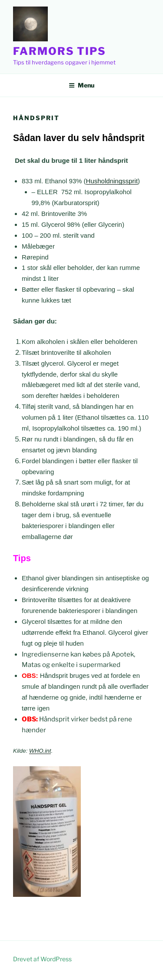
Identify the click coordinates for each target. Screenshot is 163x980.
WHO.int (40, 751)
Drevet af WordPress (42, 959)
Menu (81, 85)
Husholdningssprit (112, 181)
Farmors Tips (60, 51)
